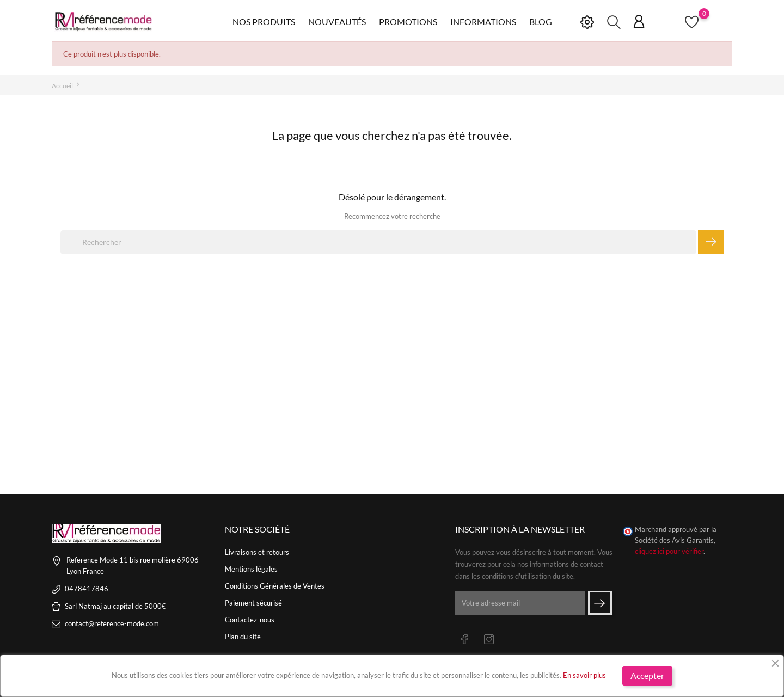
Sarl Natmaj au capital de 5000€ (115, 606)
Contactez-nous (250, 620)
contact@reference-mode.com (112, 623)
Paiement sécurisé (253, 603)
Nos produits (264, 22)
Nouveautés (337, 22)
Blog (541, 22)
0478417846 (87, 589)
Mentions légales (251, 569)
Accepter (647, 675)
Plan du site (243, 637)
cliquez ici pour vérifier (669, 551)
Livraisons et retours (257, 552)
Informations (483, 22)
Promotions (408, 22)
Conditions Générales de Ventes (275, 586)
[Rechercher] (378, 242)
